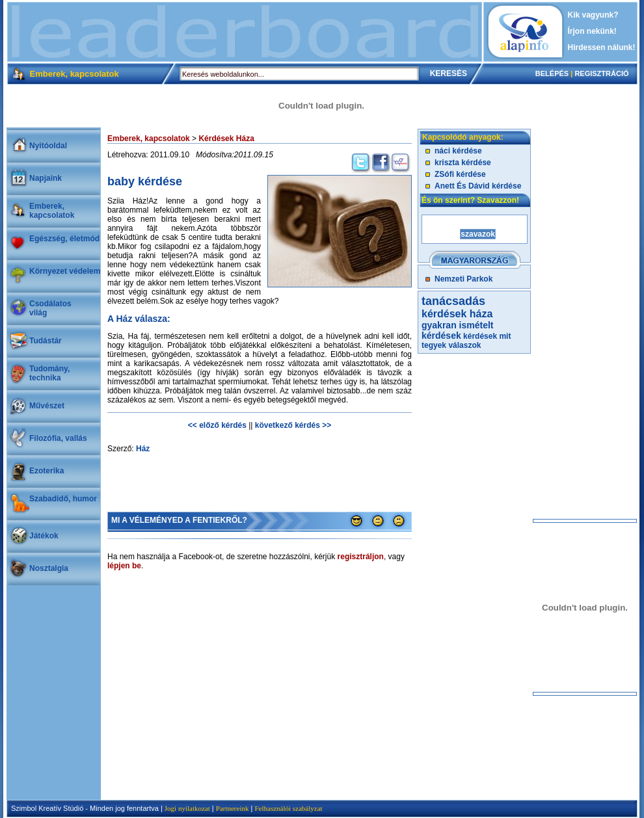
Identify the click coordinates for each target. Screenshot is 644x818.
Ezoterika (47, 471)
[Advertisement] (245, 32)
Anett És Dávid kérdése (478, 186)
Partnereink (233, 808)
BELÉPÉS (552, 73)
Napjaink (46, 178)
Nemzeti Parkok (463, 279)
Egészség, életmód (64, 239)
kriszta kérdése (463, 163)
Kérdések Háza (226, 139)
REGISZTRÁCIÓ (601, 73)
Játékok (44, 536)
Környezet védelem (65, 271)
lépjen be (124, 566)
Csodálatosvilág (50, 308)
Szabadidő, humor (63, 499)
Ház (143, 449)
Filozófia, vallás (58, 438)
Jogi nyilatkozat (187, 808)
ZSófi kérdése (460, 174)
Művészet (47, 406)
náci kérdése (458, 151)
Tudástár (46, 341)
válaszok (464, 345)
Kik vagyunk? (593, 15)
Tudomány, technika (49, 373)
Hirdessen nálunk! (602, 47)
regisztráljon (361, 557)
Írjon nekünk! (592, 31)
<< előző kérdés (217, 425)
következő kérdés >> (293, 425)
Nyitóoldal (48, 146)
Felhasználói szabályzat (288, 808)
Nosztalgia (49, 568)
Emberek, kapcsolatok (52, 211)
